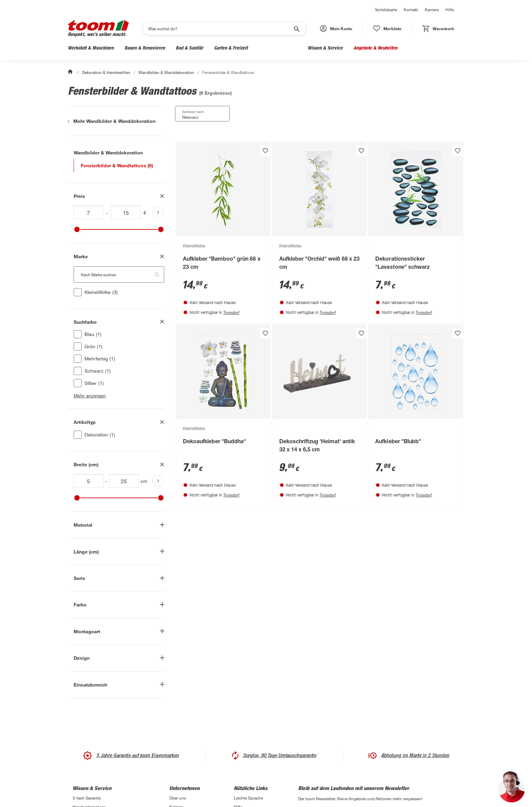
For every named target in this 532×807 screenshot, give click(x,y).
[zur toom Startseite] (98, 28)
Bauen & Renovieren (145, 48)
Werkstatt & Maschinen (91, 48)
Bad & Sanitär (189, 48)
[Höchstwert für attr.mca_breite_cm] (124, 481)
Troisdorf (231, 312)
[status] (387, 29)
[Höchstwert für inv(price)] (126, 212)
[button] (336, 29)
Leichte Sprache (248, 798)
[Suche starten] (296, 29)
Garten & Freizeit (231, 48)
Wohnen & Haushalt (278, 48)
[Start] (71, 72)
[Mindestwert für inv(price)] (89, 212)
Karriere (432, 10)
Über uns (178, 798)
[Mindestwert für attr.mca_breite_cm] (89, 481)
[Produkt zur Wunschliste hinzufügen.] (265, 151)
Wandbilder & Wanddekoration (166, 72)
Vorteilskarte (386, 10)
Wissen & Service (325, 48)
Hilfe (450, 10)
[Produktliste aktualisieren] (158, 212)
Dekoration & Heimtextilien (106, 72)
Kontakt (411, 10)
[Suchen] (220, 29)
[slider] (77, 229)
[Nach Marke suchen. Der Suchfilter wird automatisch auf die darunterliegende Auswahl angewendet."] (119, 275)
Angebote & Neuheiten (375, 48)
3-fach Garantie (87, 798)
